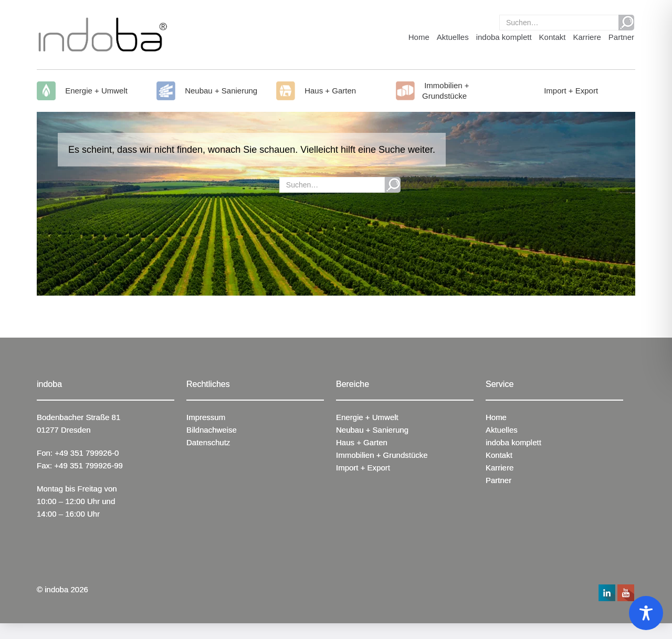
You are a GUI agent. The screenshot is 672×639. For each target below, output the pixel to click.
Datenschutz (208, 442)
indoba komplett (504, 37)
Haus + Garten (329, 91)
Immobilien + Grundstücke (446, 91)
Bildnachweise (212, 430)
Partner (621, 37)
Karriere (587, 37)
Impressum (206, 417)
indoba (56, 589)
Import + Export (570, 91)
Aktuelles (453, 37)
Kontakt (553, 37)
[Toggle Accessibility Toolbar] (646, 613)
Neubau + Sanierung (220, 91)
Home (419, 37)
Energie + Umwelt (95, 91)
